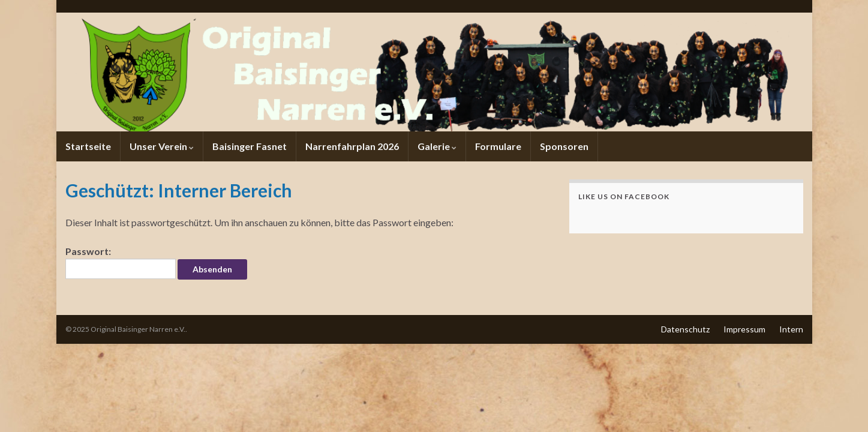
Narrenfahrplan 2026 (352, 146)
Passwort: (121, 262)
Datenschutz (685, 329)
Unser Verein (162, 146)
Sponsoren (564, 146)
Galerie (437, 146)
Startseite (88, 146)
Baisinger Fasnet (250, 146)
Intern (791, 329)
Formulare (498, 146)
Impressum (744, 329)
